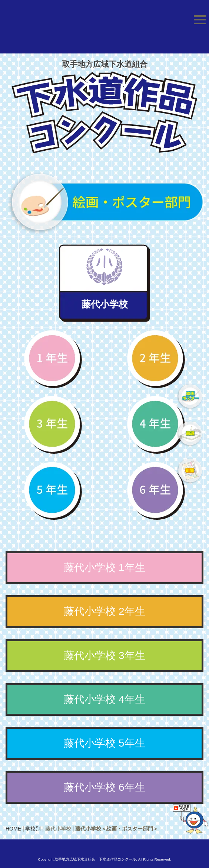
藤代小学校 (105, 304)
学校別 (33, 829)
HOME (13, 829)
